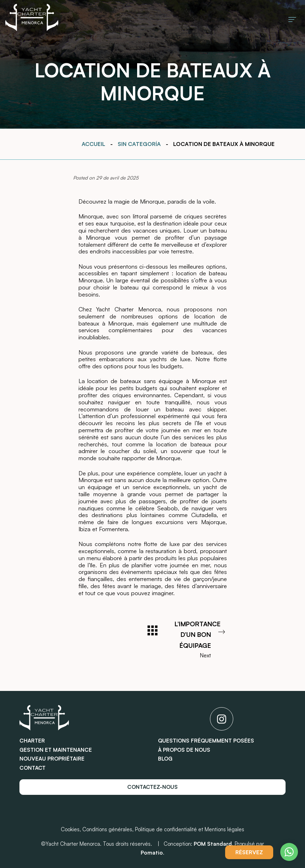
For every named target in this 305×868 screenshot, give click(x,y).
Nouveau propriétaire (52, 759)
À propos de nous (184, 750)
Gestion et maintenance (56, 750)
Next (201, 639)
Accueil (93, 144)
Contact (33, 768)
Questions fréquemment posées (206, 741)
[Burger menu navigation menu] (292, 19)
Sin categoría (139, 144)
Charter (32, 741)
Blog (165, 759)
